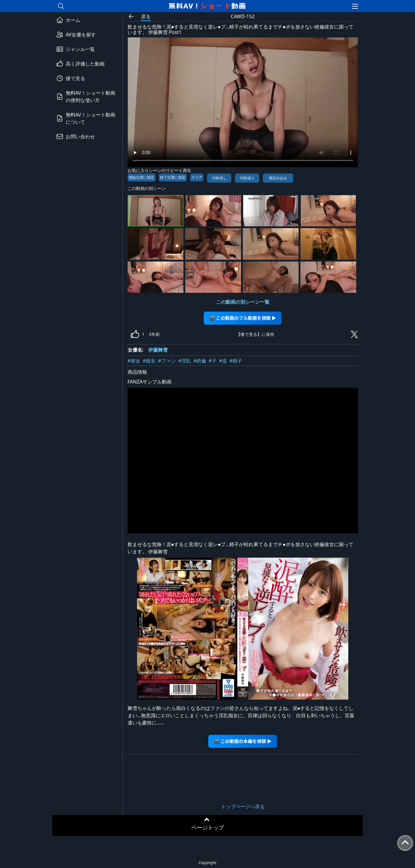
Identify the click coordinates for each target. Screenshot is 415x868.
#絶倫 (200, 361)
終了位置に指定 (173, 177)
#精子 (236, 361)
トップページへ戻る (243, 806)
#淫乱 (185, 361)
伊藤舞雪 (158, 350)
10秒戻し (219, 178)
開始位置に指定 (142, 177)
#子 (213, 361)
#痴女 (149, 361)
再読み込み (278, 178)
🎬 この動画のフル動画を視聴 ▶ (243, 318)
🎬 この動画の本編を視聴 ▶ (243, 741)
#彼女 (134, 361)
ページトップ (208, 827)
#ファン (167, 361)
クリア (197, 177)
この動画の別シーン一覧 (243, 302)
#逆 (223, 361)
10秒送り (247, 178)
